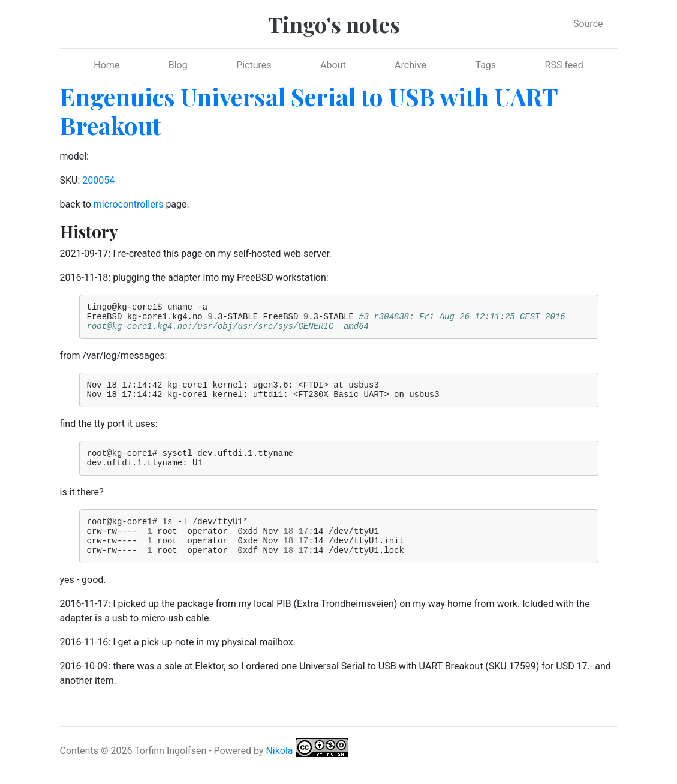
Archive (410, 65)
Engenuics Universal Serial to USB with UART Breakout (309, 111)
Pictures (254, 65)
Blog (178, 65)
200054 (98, 180)
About (333, 65)
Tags (485, 65)
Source (588, 24)
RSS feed (564, 65)
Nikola (279, 770)
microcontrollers (129, 204)
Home (106, 65)
